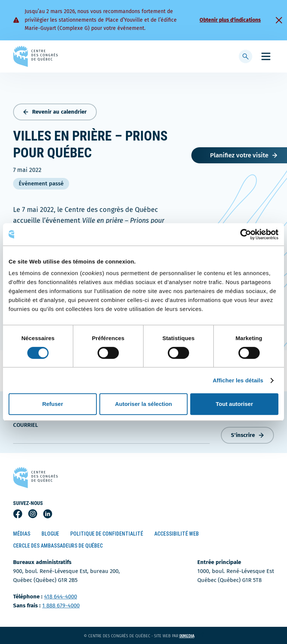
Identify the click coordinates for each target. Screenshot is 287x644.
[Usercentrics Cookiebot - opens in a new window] (246, 234)
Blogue (50, 534)
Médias (22, 534)
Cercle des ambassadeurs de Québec (58, 546)
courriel (26, 425)
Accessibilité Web (177, 534)
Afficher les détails (238, 380)
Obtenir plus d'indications (230, 20)
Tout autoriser (234, 404)
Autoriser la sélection (144, 404)
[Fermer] (279, 20)
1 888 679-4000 (61, 606)
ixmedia (192, 636)
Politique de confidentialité (107, 534)
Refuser (53, 404)
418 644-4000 (61, 597)
